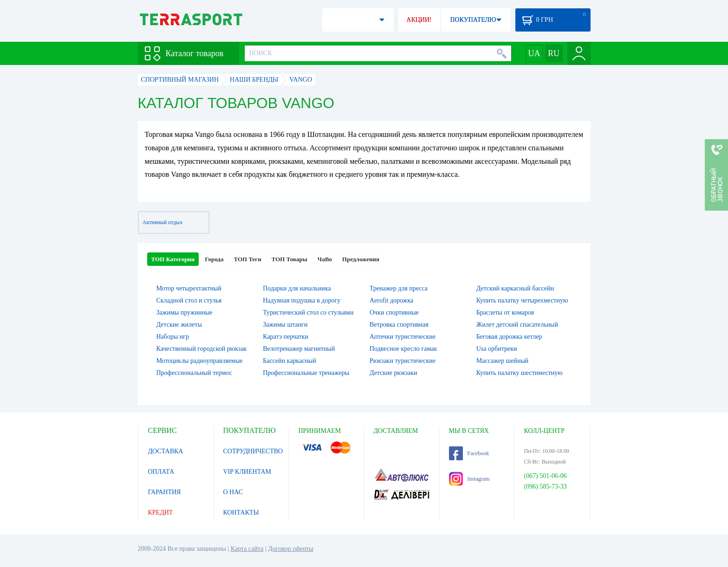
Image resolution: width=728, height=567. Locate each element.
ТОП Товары (289, 259)
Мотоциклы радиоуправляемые (200, 361)
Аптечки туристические (403, 337)
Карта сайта (247, 549)
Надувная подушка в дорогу (302, 300)
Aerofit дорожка (391, 300)
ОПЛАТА (161, 472)
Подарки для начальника (297, 288)
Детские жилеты (179, 325)
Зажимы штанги (285, 325)
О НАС (233, 492)
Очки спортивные (394, 312)
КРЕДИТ (161, 512)
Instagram (469, 479)
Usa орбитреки (497, 349)
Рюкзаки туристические (403, 361)
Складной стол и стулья (189, 300)
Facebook (469, 453)
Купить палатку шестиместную (520, 373)
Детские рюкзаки (393, 373)
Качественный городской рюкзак (202, 349)
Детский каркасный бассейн (515, 288)
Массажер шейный (503, 361)
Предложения (361, 259)
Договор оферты (291, 549)
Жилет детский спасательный (517, 325)
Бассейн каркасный (289, 361)
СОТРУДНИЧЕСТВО (253, 451)
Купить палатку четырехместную (522, 300)
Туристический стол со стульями (308, 312)
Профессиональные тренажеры (306, 373)
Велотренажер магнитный (299, 349)
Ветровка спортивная (399, 325)
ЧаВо (325, 259)
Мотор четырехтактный (189, 288)
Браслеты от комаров (505, 312)
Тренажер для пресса (399, 288)
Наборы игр (173, 337)
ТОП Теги (247, 259)
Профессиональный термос (194, 373)
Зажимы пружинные (185, 312)
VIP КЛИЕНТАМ (247, 472)
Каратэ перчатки (286, 337)
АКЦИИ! (419, 20)
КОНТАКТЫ (241, 512)
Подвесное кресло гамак (403, 349)
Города (214, 259)
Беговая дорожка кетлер (509, 337)
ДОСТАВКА (166, 451)
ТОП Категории (173, 259)
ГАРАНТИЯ (165, 492)
